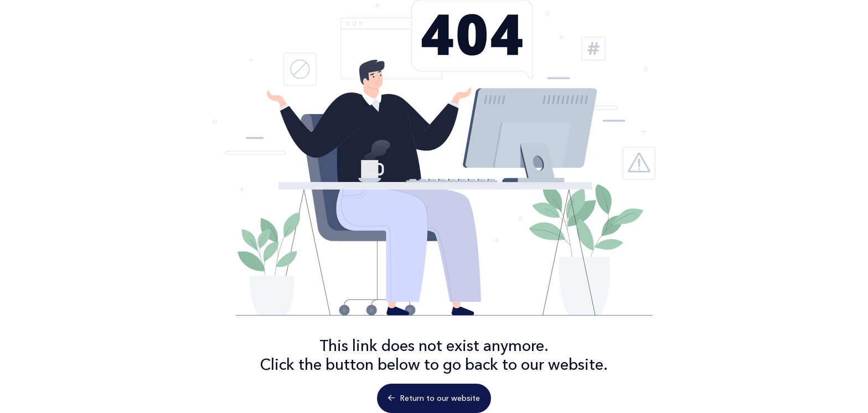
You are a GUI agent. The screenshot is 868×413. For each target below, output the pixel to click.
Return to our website (434, 398)
